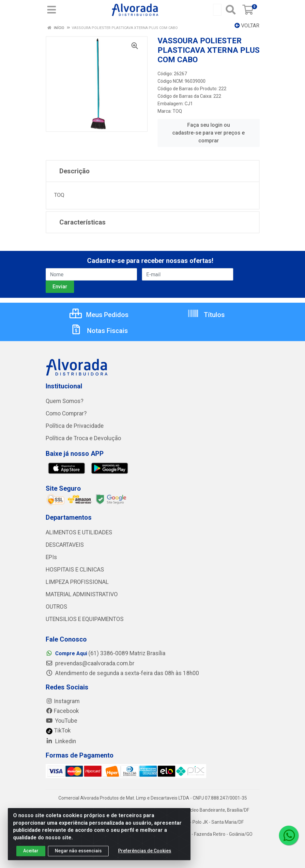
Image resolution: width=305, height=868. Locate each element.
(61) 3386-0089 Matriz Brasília (106, 653)
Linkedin (61, 741)
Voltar (247, 26)
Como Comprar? (66, 413)
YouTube (61, 721)
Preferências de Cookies (145, 852)
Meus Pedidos (99, 315)
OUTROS (56, 607)
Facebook (62, 711)
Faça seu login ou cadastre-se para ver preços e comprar (208, 133)
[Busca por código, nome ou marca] (217, 10)
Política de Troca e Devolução (83, 438)
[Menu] (52, 10)
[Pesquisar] (231, 10)
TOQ (177, 111)
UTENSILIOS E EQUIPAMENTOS (85, 619)
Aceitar (31, 852)
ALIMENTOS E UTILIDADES (79, 532)
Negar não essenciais (78, 852)
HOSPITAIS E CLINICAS (75, 570)
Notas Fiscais (99, 331)
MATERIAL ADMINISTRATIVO (82, 594)
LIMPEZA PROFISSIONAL (77, 582)
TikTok (58, 731)
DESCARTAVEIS (65, 545)
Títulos (206, 315)
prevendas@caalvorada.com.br (90, 663)
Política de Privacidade (75, 426)
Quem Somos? (65, 401)
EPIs (51, 557)
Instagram (63, 701)
